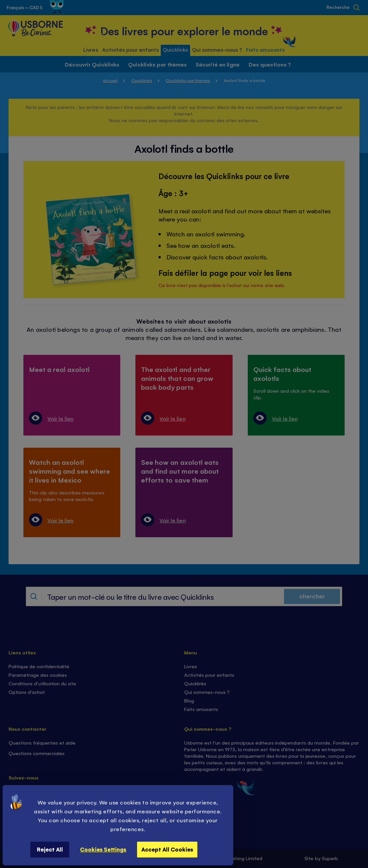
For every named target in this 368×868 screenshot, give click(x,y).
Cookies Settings (103, 849)
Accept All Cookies (167, 849)
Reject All (50, 849)
